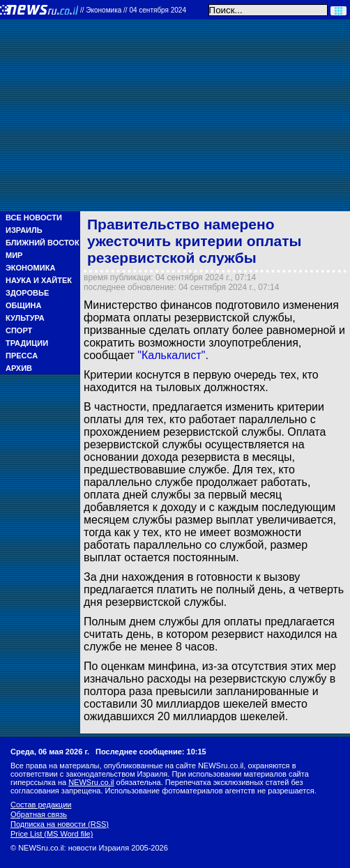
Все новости (34, 218)
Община (23, 305)
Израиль (24, 230)
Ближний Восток (43, 243)
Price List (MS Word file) (52, 834)
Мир (14, 255)
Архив (19, 368)
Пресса (22, 356)
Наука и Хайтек (39, 280)
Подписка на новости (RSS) (60, 824)
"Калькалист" (171, 355)
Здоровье (27, 293)
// (133, 10)
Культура (25, 318)
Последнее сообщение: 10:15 (151, 752)
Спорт (19, 330)
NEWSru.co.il (91, 782)
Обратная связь (39, 814)
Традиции (27, 343)
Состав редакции (41, 805)
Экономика (30, 268)
